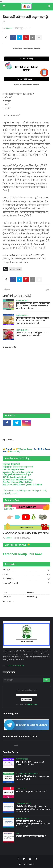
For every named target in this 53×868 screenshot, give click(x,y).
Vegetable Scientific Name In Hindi (18, 472)
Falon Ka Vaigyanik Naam (14, 469)
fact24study (15, 452)
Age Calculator (8, 440)
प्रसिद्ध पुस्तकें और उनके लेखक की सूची (17, 475)
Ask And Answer (15, 269)
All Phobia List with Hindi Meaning (18, 480)
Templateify (30, 864)
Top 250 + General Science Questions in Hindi (22, 485)
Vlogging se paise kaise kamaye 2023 (26, 533)
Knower (9, 28)
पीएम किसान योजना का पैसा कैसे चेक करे (18, 467)
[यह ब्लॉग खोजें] (23, 680)
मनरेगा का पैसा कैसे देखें (11, 464)
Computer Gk (27, 579)
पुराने (47, 290)
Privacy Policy (32, 597)
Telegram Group (25, 449)
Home (5, 592)
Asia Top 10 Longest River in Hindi (17, 482)
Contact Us (7, 597)
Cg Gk (27, 574)
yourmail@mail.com (16, 666)
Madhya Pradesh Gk (27, 583)
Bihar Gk (27, 570)
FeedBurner (32, 704)
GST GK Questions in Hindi (14, 477)
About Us (31, 592)
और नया (7, 290)
